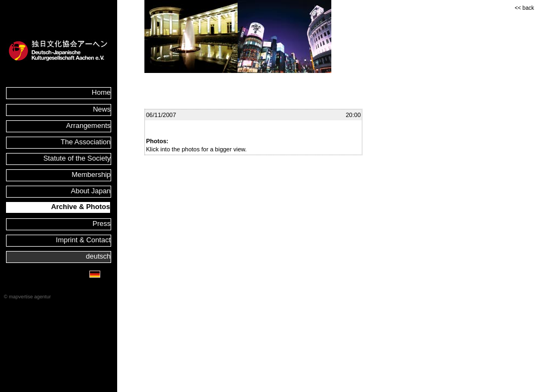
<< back (524, 8)
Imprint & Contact (83, 240)
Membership (91, 174)
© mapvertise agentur (27, 297)
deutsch (98, 256)
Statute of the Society (77, 158)
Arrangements (88, 125)
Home (101, 92)
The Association (86, 142)
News (102, 109)
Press (102, 223)
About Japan (91, 191)
